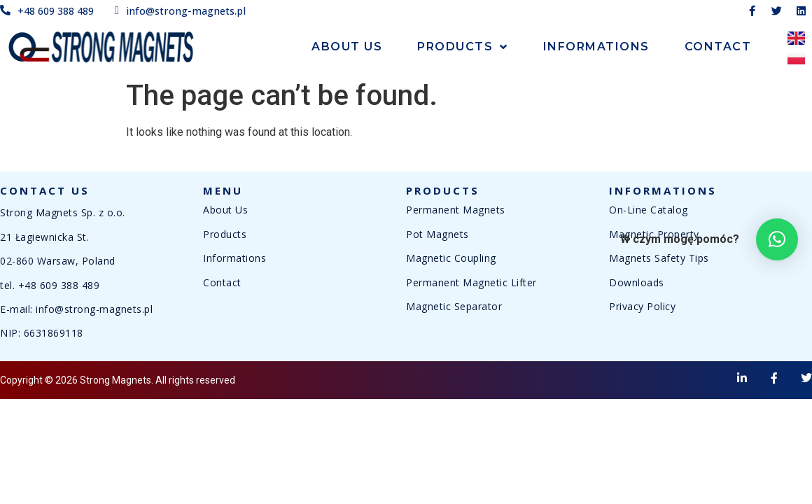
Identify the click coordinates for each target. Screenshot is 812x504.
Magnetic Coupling (451, 258)
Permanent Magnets (456, 210)
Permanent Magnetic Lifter (471, 282)
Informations (596, 47)
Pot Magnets (437, 234)
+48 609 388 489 (59, 285)
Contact (718, 47)
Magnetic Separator (454, 306)
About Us (347, 47)
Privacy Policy (642, 306)
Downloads (637, 282)
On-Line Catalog (649, 210)
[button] (777, 239)
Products (463, 47)
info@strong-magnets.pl (94, 309)
